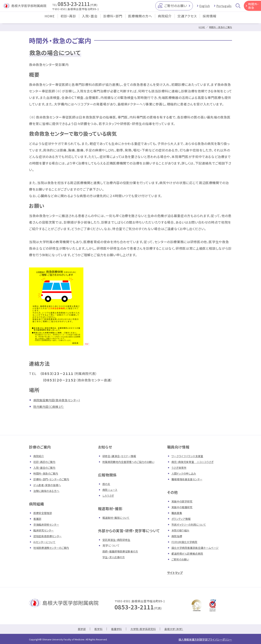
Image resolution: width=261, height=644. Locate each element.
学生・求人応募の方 (115, 557)
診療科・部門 (113, 19)
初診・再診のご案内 (46, 462)
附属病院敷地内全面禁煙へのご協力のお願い (132, 462)
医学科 (95, 629)
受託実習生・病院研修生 (118, 540)
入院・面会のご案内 (46, 468)
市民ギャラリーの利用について (191, 524)
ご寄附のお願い (182, 559)
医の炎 (107, 484)
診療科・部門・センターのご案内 (54, 479)
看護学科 (115, 629)
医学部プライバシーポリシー (213, 639)
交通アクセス (187, 19)
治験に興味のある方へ (48, 491)
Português (224, 7)
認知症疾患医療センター (49, 536)
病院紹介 (165, 19)
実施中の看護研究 (183, 507)
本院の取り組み (182, 530)
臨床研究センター (45, 530)
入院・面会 (90, 19)
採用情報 (210, 19)
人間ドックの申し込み (186, 473)
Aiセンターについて (46, 542)
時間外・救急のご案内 (220, 27)
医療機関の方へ (140, 19)
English (205, 7)
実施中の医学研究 (183, 501)
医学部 (78, 629)
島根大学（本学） (177, 629)
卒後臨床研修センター (48, 524)
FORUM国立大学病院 (186, 542)
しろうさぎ (109, 495)
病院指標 (178, 536)
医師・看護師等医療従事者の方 (123, 551)
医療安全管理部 (44, 513)
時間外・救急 (253, 7)
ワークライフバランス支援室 (189, 456)
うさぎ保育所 (180, 468)
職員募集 (178, 513)
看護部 (38, 519)
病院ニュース (111, 490)
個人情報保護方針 (180, 639)
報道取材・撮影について (118, 518)
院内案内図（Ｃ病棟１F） (51, 406)
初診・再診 (68, 19)
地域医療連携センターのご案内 (54, 548)
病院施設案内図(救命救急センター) (60, 400)
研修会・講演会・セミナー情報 (122, 456)
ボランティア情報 (182, 519)
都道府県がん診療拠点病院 (189, 553)
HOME (50, 19)
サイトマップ (177, 572)
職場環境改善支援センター (189, 479)
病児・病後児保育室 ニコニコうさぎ (195, 462)
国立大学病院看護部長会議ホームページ (198, 548)
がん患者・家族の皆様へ (49, 485)
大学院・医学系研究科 (144, 629)
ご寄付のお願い (176, 7)
